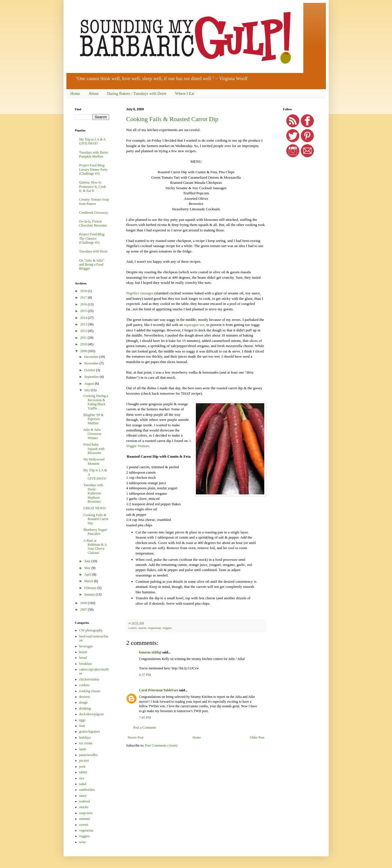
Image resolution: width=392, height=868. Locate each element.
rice (82, 778)
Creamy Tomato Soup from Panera (94, 201)
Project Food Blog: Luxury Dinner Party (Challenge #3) (94, 169)
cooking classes (90, 691)
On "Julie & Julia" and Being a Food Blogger (92, 265)
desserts (85, 697)
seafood (85, 801)
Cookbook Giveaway (94, 213)
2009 (84, 351)
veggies (167, 628)
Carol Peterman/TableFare (159, 690)
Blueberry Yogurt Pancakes (95, 532)
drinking (85, 708)
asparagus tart (194, 325)
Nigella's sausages (140, 293)
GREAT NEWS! (95, 508)
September (92, 377)
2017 (84, 298)
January (90, 594)
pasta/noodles (89, 755)
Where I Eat (185, 94)
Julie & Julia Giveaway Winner (92, 434)
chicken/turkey (89, 679)
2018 (84, 291)
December (92, 357)
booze (83, 652)
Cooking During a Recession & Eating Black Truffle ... (96, 402)
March (89, 581)
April (88, 574)
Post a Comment (145, 728)
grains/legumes (90, 732)
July (87, 390)
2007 (84, 610)
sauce (83, 796)
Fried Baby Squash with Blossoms (94, 449)
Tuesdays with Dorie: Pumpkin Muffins (94, 154)
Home (75, 94)
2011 (84, 338)
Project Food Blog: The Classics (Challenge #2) (92, 238)
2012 (84, 331)
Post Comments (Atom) (161, 745)
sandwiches (87, 790)
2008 (84, 603)
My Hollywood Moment (94, 461)
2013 (84, 324)
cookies (85, 685)
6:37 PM (145, 675)
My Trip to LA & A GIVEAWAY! (93, 141)
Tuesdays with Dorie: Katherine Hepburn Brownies (93, 493)
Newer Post (136, 737)
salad (83, 784)
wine (83, 842)
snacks (142, 628)
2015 (84, 311)
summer (85, 819)
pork (82, 767)
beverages (86, 646)
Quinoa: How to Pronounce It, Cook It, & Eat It (93, 187)
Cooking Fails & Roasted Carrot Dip (172, 119)
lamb (83, 749)
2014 (84, 318)
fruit (82, 726)
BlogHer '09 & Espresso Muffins (93, 419)
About (94, 94)
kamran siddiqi (150, 652)
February (91, 588)
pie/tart (84, 761)
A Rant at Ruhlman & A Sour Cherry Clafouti (95, 547)
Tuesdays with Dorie (94, 251)
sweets (84, 825)
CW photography (91, 630)
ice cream (86, 743)
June (88, 561)
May (88, 568)
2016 (84, 304)
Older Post (257, 737)
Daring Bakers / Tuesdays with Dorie (137, 94)
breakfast (86, 664)
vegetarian (154, 628)
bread (83, 658)
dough (84, 702)
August (90, 384)
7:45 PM (145, 718)
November (92, 363)
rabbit (83, 772)
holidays (85, 737)
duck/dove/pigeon (92, 714)
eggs (82, 720)
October (90, 370)
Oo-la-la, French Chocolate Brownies (93, 223)
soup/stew (86, 813)
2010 (84, 344)
